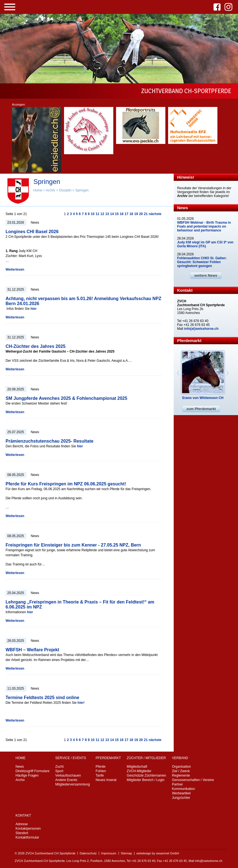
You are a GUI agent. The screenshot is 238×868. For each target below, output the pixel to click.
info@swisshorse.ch (209, 861)
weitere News (206, 275)
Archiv (51, 190)
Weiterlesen (15, 270)
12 (102, 214)
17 (127, 214)
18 (131, 214)
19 (136, 214)
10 (93, 214)
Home (38, 190)
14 (112, 214)
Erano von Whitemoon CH (203, 398)
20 (141, 214)
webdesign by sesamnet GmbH (158, 853)
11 (97, 214)
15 (117, 214)
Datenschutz (88, 853)
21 (146, 214)
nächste (155, 214)
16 (122, 214)
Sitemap (126, 853)
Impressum (109, 853)
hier (33, 309)
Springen (82, 190)
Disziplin (65, 190)
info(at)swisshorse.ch (201, 329)
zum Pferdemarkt (201, 409)
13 (107, 214)
